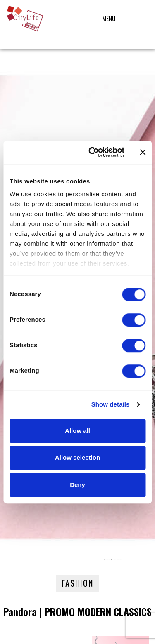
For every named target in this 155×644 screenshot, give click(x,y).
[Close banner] (143, 152)
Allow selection (77, 457)
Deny (77, 485)
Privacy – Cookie (78, 632)
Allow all (77, 431)
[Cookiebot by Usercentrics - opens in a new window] (92, 152)
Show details (111, 404)
